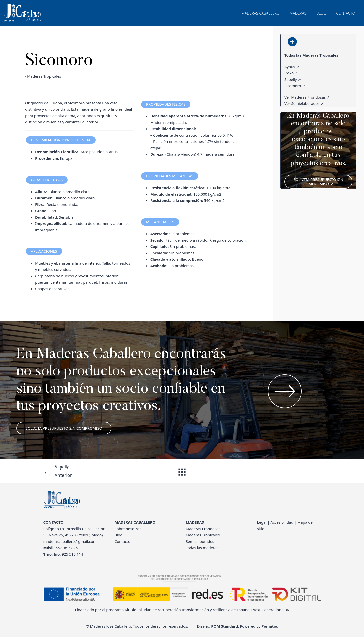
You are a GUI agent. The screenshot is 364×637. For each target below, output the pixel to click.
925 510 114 (72, 554)
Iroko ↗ (291, 73)
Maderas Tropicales (203, 535)
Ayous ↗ (292, 66)
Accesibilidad (282, 522)
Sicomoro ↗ (295, 86)
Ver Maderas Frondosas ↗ (307, 97)
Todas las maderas (202, 548)
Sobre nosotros (128, 529)
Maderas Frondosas (203, 529)
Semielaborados (200, 541)
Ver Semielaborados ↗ (304, 103)
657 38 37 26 (66, 548)
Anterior (96, 471)
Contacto (122, 541)
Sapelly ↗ (293, 79)
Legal (262, 522)
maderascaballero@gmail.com (70, 541)
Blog (119, 535)
